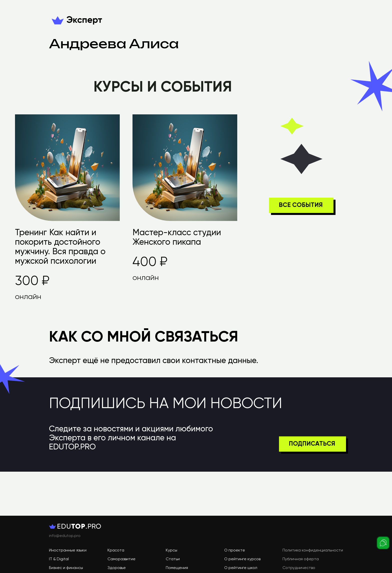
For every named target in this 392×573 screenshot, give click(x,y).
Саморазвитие (121, 559)
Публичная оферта (301, 559)
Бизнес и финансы (66, 568)
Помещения (177, 568)
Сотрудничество (299, 568)
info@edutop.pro (65, 536)
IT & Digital (59, 559)
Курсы (171, 550)
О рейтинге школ (241, 568)
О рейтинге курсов (242, 559)
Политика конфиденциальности (313, 550)
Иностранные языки (68, 550)
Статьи (173, 559)
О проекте (235, 550)
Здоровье (117, 568)
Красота (116, 550)
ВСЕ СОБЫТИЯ (301, 205)
